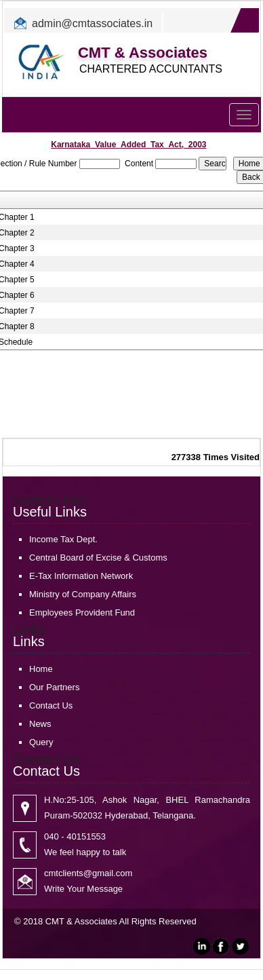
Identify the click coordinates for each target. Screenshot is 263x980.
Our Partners (54, 687)
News (40, 724)
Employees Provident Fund (82, 612)
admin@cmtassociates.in (92, 23)
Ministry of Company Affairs (83, 594)
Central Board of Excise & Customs (98, 558)
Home (41, 669)
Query (41, 742)
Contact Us (51, 705)
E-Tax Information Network (81, 576)
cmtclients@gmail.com (88, 873)
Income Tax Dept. (63, 539)
